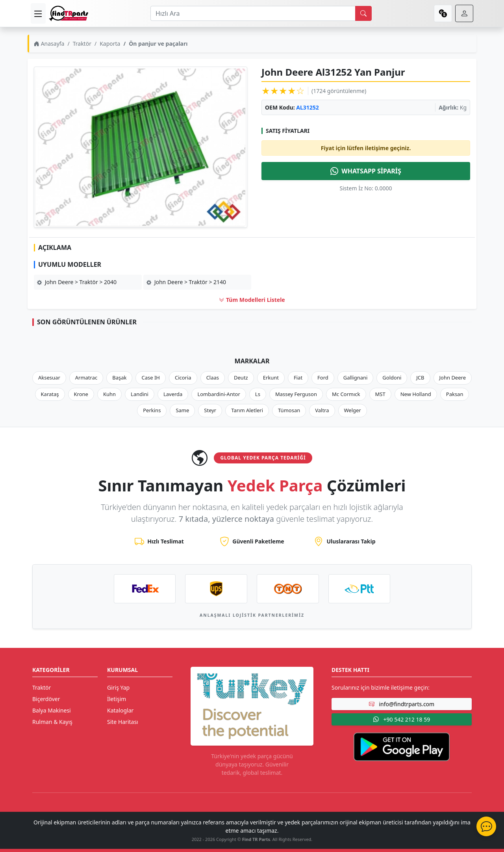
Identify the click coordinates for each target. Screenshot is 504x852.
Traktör (82, 44)
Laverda (173, 394)
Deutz (241, 378)
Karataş (50, 394)
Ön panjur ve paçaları (158, 44)
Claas (213, 378)
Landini (140, 394)
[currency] (443, 13)
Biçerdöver (46, 699)
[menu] (38, 13)
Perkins (152, 410)
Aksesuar (49, 378)
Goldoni (392, 378)
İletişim (117, 699)
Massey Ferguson (296, 394)
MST (380, 394)
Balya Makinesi (52, 710)
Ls (258, 394)
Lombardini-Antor (219, 394)
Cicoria (183, 378)
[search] (363, 13)
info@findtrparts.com (402, 704)
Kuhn (109, 394)
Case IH (151, 378)
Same (182, 410)
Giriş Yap (118, 687)
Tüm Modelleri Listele (252, 300)
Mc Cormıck (346, 394)
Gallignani (356, 378)
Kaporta (110, 44)
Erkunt (271, 378)
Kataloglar (120, 710)
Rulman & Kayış (52, 722)
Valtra (322, 410)
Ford (323, 378)
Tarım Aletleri (247, 410)
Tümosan (289, 410)
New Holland (416, 394)
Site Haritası (123, 722)
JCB (420, 378)
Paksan (455, 394)
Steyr (210, 410)
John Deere (453, 378)
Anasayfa (49, 44)
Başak (119, 378)
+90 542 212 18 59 (402, 719)
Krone (81, 394)
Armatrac (86, 378)
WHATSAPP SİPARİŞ (366, 171)
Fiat (298, 378)
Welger (353, 410)
